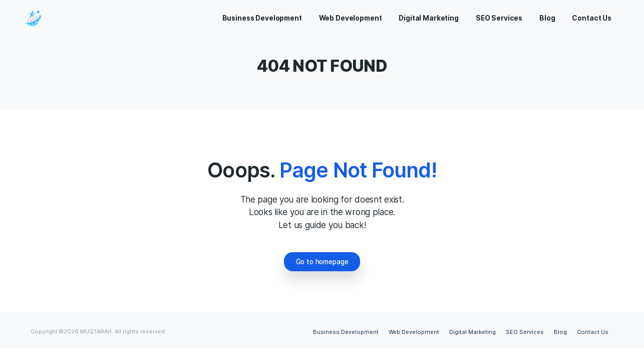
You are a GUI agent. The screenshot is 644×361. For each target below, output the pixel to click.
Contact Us (593, 332)
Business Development (346, 332)
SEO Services (525, 332)
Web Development (414, 332)
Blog (560, 332)
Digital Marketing (472, 332)
